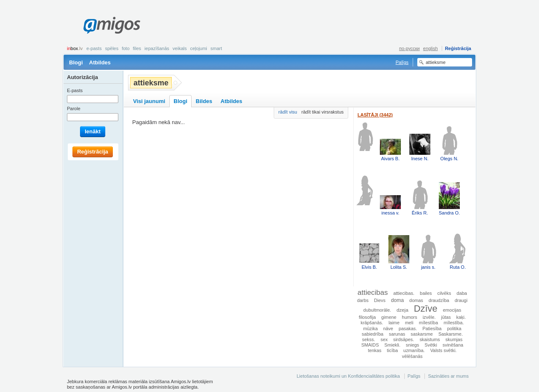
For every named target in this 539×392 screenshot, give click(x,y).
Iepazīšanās (157, 48)
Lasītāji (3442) (375, 115)
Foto (125, 48)
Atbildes (100, 62)
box (75, 48)
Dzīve (426, 309)
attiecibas (373, 293)
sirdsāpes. (404, 339)
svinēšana (453, 345)
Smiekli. (392, 345)
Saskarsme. (451, 334)
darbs (363, 300)
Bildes (204, 101)
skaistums (430, 339)
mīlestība (429, 323)
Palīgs (402, 62)
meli (409, 323)
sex (384, 339)
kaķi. (461, 317)
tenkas (375, 350)
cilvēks (444, 293)
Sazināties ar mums (448, 376)
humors (409, 317)
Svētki (431, 345)
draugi (461, 300)
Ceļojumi (198, 48)
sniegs (412, 345)
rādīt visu (288, 112)
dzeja (403, 310)
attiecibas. (404, 293)
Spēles (112, 48)
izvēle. (429, 317)
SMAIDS (370, 345)
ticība (392, 350)
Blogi (76, 62)
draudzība (439, 300)
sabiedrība (372, 334)
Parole (74, 109)
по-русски (410, 48)
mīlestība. (454, 323)
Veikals (180, 48)
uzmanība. (414, 350)
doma (398, 300)
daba (462, 293)
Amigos (112, 25)
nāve (388, 328)
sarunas (397, 334)
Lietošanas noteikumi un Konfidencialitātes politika (348, 376)
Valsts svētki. (444, 350)
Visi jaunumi (149, 101)
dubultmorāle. (377, 310)
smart (216, 48)
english (431, 48)
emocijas (452, 310)
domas (416, 300)
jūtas (446, 317)
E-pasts (94, 48)
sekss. (369, 339)
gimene (389, 317)
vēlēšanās (412, 356)
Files (137, 48)
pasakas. (408, 328)
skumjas (454, 339)
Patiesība (432, 328)
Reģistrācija (458, 48)
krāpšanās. (372, 323)
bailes (426, 293)
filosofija (367, 317)
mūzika (370, 328)
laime (394, 323)
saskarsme (422, 334)
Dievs (380, 300)
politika (454, 328)
